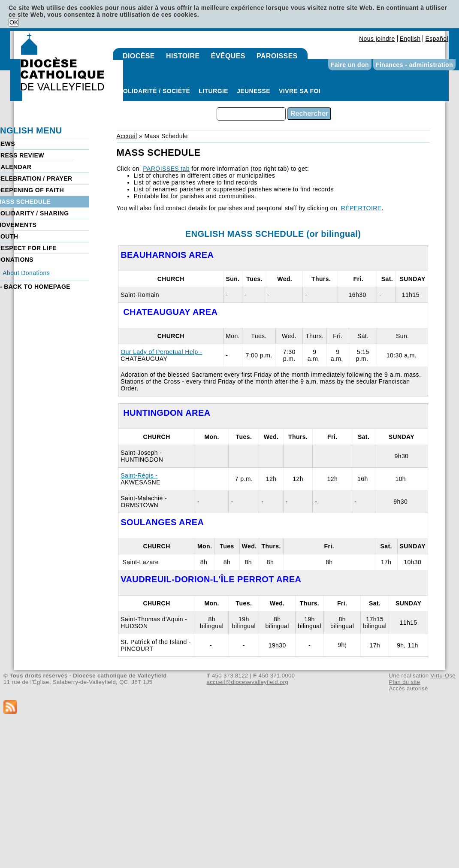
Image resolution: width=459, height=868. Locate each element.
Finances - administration (414, 65)
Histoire (183, 56)
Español (437, 39)
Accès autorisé (408, 688)
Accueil (127, 136)
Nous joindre (377, 39)
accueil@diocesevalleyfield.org (248, 682)
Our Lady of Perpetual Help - (161, 352)
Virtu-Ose (443, 676)
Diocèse (139, 56)
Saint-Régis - (139, 475)
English (410, 39)
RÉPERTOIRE (361, 208)
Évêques (228, 56)
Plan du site (404, 682)
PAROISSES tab (166, 169)
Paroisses (277, 56)
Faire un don (350, 65)
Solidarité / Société (154, 91)
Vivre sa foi (300, 91)
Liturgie (213, 91)
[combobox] (251, 114)
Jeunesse (254, 91)
